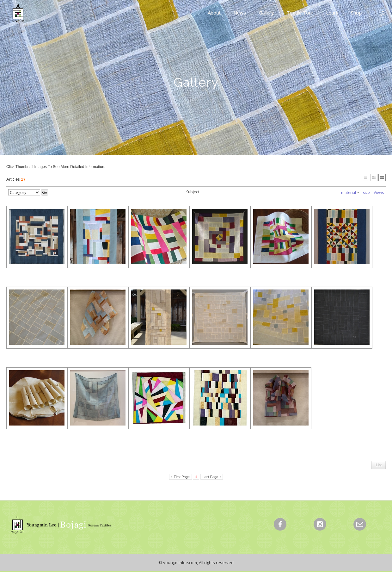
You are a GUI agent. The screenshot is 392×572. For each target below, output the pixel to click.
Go (45, 192)
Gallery (266, 13)
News (240, 13)
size (366, 193)
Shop (356, 13)
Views (379, 193)
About (214, 13)
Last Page (211, 477)
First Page (182, 477)
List (379, 465)
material (350, 193)
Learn (332, 13)
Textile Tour (300, 13)
